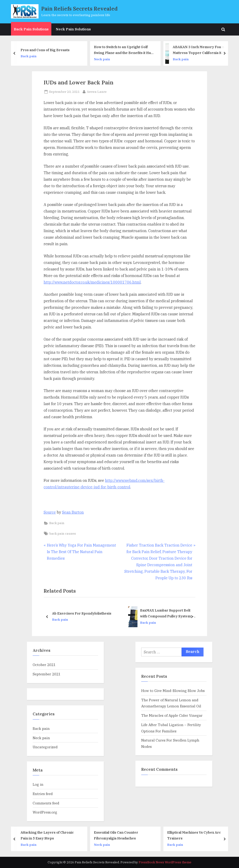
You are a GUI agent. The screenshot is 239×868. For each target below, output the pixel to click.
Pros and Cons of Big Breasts (47, 50)
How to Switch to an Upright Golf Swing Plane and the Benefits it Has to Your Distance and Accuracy (125, 50)
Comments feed (46, 803)
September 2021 (47, 674)
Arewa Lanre (97, 91)
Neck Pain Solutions (73, 29)
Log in (38, 784)
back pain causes (63, 533)
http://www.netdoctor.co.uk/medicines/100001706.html (92, 282)
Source (50, 512)
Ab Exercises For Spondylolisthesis (82, 613)
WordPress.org (45, 812)
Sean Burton (73, 512)
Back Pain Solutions (31, 29)
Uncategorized (45, 747)
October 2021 (44, 665)
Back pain (31, 56)
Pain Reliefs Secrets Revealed (79, 9)
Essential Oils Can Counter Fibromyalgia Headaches (118, 835)
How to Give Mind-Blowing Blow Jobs (173, 691)
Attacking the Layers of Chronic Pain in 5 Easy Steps (49, 835)
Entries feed (43, 794)
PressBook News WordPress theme (165, 862)
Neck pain (104, 59)
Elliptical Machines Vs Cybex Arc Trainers (196, 835)
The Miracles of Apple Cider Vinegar (172, 715)
